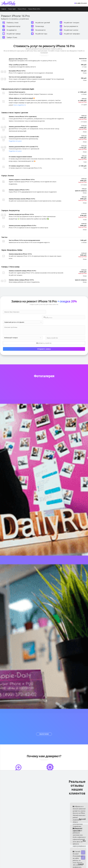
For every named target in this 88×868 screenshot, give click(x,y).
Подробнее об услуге (15, 141)
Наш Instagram (44, 729)
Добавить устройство (44, 338)
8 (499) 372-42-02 (81, 3)
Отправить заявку (44, 344)
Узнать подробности (19, 105)
